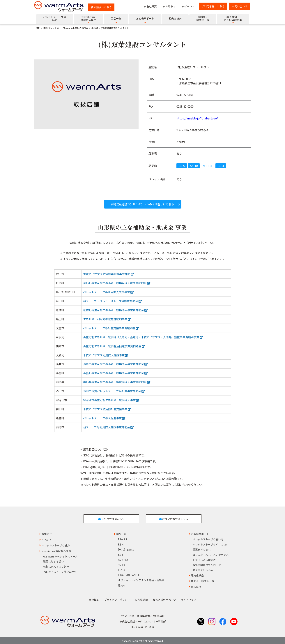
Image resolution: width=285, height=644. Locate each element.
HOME (37, 28)
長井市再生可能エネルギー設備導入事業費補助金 (115, 364)
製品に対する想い (54, 560)
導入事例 (196, 586)
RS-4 (221, 166)
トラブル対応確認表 (204, 559)
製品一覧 (121, 533)
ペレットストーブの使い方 (208, 538)
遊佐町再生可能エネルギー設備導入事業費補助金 (115, 310)
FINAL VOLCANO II (129, 574)
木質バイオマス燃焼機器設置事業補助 (108, 274)
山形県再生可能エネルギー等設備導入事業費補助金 (117, 382)
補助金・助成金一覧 (203, 580)
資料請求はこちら (101, 7)
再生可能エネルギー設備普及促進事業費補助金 (114, 346)
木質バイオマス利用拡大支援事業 (106, 355)
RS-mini (122, 538)
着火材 (122, 584)
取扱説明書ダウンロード (207, 564)
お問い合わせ (240, 6)
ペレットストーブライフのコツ (211, 543)
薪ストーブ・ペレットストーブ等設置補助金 (112, 301)
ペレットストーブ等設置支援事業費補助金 (111, 328)
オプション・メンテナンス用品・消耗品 (141, 579)
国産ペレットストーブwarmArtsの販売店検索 (66, 28)
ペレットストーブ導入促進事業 (104, 418)
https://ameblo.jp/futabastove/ (197, 118)
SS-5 (182, 166)
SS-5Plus (123, 559)
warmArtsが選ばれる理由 (56, 550)
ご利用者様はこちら (213, 6)
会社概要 (152, 6)
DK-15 (127, 548)
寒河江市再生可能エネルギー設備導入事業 (111, 400)
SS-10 (194, 166)
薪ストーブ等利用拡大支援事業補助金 (108, 427)
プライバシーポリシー (117, 598)
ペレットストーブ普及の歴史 (60, 571)
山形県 (95, 28)
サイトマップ (189, 598)
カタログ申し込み (203, 569)
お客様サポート (200, 533)
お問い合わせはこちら (174, 518)
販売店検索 (197, 574)
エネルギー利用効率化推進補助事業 (107, 319)
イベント (190, 6)
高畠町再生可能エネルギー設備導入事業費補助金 (115, 373)
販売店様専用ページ (164, 598)
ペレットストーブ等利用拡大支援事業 (108, 292)
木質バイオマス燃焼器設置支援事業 (107, 409)
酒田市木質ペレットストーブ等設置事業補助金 (114, 391)
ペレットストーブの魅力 (56, 544)
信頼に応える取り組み (56, 565)
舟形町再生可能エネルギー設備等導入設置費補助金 (117, 283)
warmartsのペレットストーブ (60, 555)
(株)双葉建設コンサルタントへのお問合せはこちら (143, 204)
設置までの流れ (202, 548)
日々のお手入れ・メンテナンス (211, 553)
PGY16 (122, 569)
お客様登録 (141, 598)
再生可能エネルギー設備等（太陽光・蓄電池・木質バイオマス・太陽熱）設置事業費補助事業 (143, 337)
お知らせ (171, 6)
